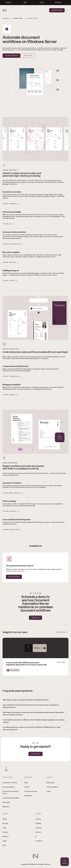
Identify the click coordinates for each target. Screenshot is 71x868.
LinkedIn (38, 823)
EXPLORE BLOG (62, 632)
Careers (5, 832)
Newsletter (28, 796)
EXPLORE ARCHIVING (11, 511)
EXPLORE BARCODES (11, 262)
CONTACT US (35, 618)
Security (5, 823)
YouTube (39, 828)
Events (27, 787)
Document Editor (8, 787)
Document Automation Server (11, 792)
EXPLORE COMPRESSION (12, 376)
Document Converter (10, 783)
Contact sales (57, 10)
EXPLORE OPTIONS (10, 281)
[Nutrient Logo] (4, 10)
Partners (6, 836)
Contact (38, 819)
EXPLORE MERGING (11, 395)
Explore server (14, 577)
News (4, 845)
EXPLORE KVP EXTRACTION (13, 244)
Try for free (28, 56)
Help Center (51, 783)
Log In (49, 791)
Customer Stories (31, 791)
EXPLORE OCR (9, 224)
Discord (38, 832)
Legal (4, 841)
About (5, 819)
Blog (26, 783)
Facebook (39, 841)
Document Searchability (11, 798)
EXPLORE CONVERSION (12, 204)
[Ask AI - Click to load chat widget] (65, 862)
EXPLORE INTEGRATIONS (12, 530)
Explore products (11, 56)
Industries (6, 807)
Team (5, 828)
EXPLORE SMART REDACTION (14, 493)
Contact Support (52, 787)
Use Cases (6, 802)
